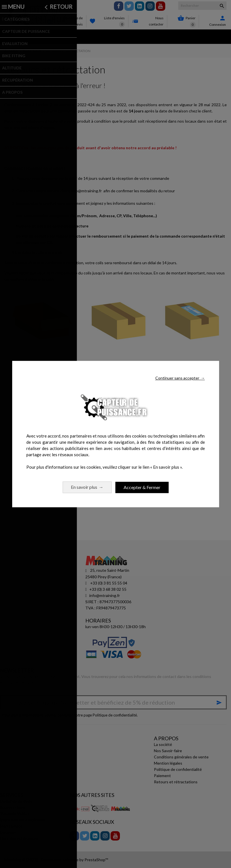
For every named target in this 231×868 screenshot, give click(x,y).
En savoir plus (87, 487)
